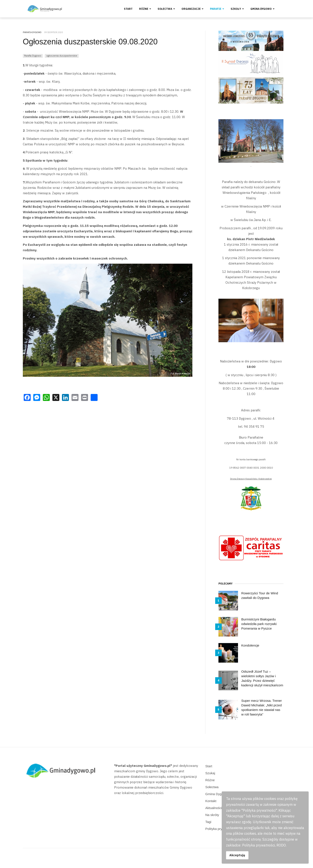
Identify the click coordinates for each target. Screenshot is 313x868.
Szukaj (210, 773)
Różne (145, 9)
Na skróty (212, 815)
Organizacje (192, 9)
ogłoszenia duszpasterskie (62, 56)
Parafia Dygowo (33, 56)
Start (128, 9)
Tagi (208, 822)
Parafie (217, 9)
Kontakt (211, 801)
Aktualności (214, 808)
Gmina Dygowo (262, 9)
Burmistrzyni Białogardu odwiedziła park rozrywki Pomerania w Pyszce (259, 624)
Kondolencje (250, 645)
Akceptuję (237, 855)
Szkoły (237, 9)
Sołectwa (166, 9)
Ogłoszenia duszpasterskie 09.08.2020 (90, 42)
